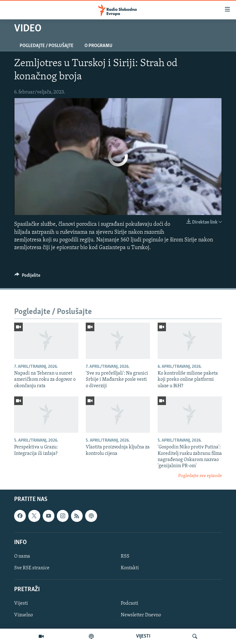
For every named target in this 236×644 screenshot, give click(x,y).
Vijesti (21, 604)
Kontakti (130, 568)
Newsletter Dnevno (141, 615)
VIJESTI (143, 636)
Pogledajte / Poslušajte (47, 46)
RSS (125, 556)
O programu (98, 46)
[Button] (27, 277)
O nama (22, 556)
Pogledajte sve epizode (200, 476)
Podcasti (130, 604)
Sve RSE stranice (32, 568)
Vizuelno (24, 615)
